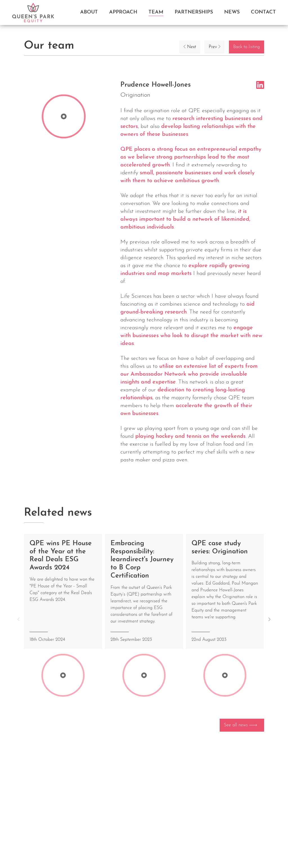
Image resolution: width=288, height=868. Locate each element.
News (232, 12)
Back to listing (247, 47)
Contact (263, 12)
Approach (123, 12)
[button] (269, 619)
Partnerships (194, 12)
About (89, 12)
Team (156, 12)
